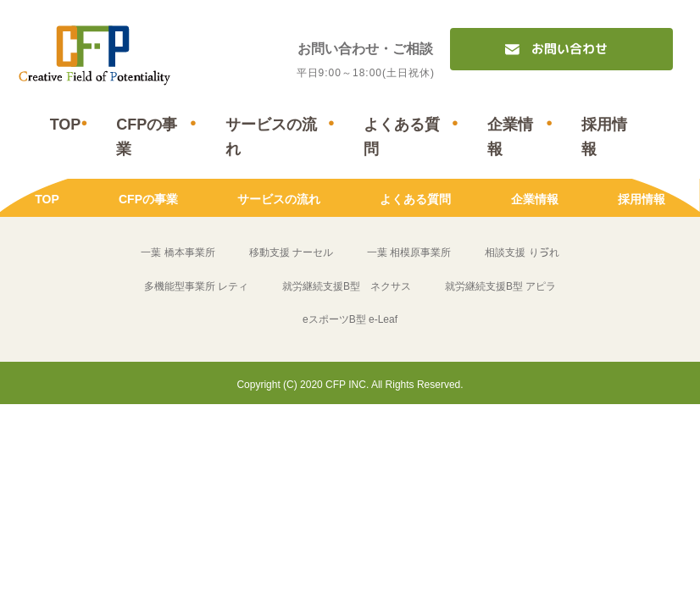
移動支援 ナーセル (291, 253)
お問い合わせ (569, 49)
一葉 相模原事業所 (409, 253)
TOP (66, 125)
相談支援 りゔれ (522, 253)
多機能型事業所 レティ (196, 286)
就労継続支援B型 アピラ (500, 286)
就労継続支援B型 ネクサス (347, 286)
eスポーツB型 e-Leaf (350, 320)
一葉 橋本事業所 (178, 253)
